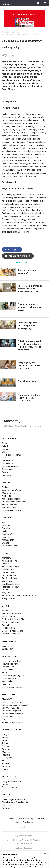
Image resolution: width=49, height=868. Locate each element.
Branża (5, 784)
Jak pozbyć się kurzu (12, 711)
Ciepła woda (8, 464)
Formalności (8, 461)
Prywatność (27, 840)
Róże (4, 740)
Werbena (6, 766)
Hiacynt (5, 735)
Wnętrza (16, 32)
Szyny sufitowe (9, 678)
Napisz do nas (9, 805)
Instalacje (6, 475)
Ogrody (33, 819)
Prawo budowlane (10, 664)
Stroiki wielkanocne (11, 634)
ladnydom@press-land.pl (13, 799)
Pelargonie (7, 758)
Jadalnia (6, 537)
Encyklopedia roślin (11, 584)
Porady (5, 443)
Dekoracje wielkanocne (12, 631)
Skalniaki (6, 564)
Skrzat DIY (7, 699)
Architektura (28, 822)
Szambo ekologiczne (12, 510)
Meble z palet (8, 572)
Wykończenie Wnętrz (12, 490)
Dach (4, 458)
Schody (5, 446)
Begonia (6, 738)
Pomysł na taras (9, 787)
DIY (4, 719)
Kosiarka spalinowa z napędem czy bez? (21, 595)
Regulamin (38, 840)
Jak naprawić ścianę (11, 717)
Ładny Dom (7, 646)
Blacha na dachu (9, 508)
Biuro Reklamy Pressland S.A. (15, 802)
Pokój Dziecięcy (9, 616)
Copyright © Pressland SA (25, 836)
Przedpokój (7, 534)
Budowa (5, 32)
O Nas (10, 840)
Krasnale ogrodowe (11, 587)
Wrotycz (6, 590)
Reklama (17, 840)
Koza (4, 673)
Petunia (5, 763)
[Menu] (45, 3)
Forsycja (6, 755)
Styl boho (6, 543)
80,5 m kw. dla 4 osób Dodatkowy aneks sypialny (23, 35)
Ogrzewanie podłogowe (13, 676)
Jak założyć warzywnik (12, 714)
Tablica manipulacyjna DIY (14, 722)
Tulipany (6, 743)
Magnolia (6, 593)
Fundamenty (8, 469)
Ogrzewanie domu (10, 466)
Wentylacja (7, 681)
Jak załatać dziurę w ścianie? (15, 705)
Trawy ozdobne (9, 598)
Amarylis (6, 749)
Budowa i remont (22, 819)
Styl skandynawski (10, 546)
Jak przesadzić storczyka (14, 702)
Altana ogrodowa (10, 561)
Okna (4, 452)
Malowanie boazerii (11, 499)
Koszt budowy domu (11, 455)
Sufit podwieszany (10, 505)
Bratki (5, 761)
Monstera (6, 558)
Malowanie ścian (10, 493)
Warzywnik (7, 581)
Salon (5, 523)
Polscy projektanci (10, 622)
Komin (5, 449)
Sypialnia (6, 528)
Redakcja (6, 808)
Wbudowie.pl (8, 667)
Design (19, 822)
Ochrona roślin (8, 570)
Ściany (5, 472)
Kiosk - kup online (25, 20)
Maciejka (6, 752)
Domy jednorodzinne (11, 781)
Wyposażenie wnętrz (11, 614)
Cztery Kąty (7, 649)
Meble (5, 611)
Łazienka (6, 525)
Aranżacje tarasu (9, 578)
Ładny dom (9, 819)
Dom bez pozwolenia (12, 661)
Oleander (6, 746)
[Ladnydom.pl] (7, 3)
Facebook (24, 827)
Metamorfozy (8, 540)
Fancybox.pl (29, 848)
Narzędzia (7, 496)
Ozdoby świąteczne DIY (13, 619)
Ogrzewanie (7, 670)
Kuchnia (5, 531)
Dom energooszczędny (13, 687)
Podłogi (6, 487)
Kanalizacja (7, 684)
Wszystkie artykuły (25, 843)
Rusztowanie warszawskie (14, 502)
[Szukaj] (38, 3)
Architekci (6, 625)
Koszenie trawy (9, 575)
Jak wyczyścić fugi (11, 708)
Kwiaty (5, 769)
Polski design (8, 628)
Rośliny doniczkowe (11, 567)
